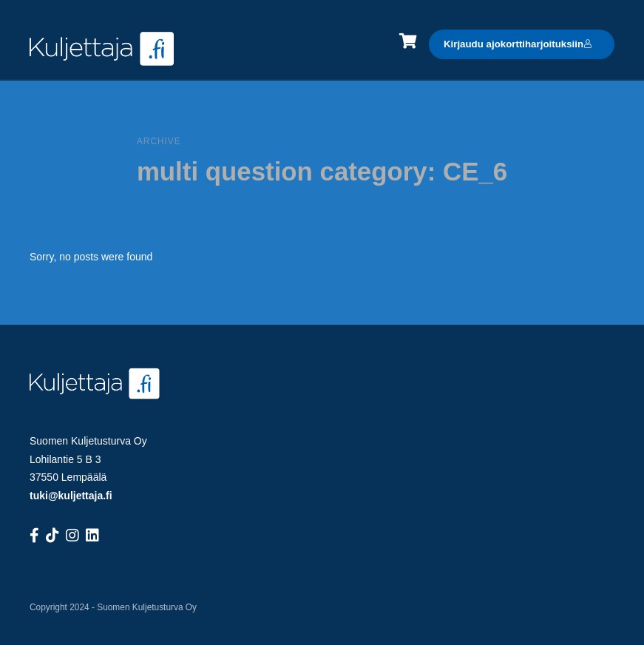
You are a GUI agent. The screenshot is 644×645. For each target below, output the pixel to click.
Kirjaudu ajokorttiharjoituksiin (518, 44)
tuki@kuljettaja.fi (71, 496)
